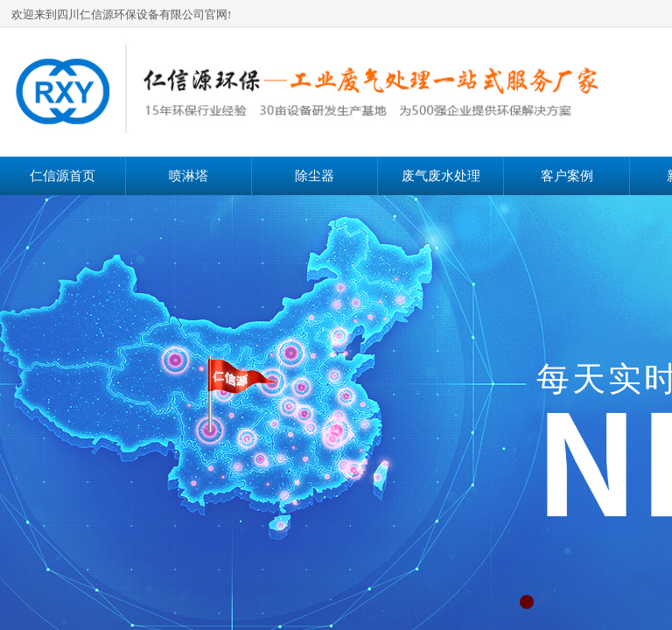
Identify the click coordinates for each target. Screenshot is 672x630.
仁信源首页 (63, 176)
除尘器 (315, 176)
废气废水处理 (441, 176)
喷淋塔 (189, 176)
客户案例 (567, 176)
